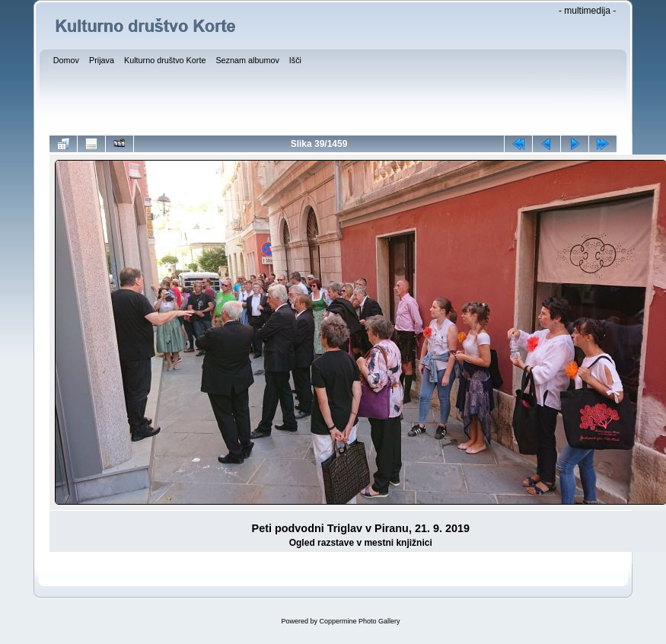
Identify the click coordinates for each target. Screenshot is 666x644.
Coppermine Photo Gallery (359, 621)
